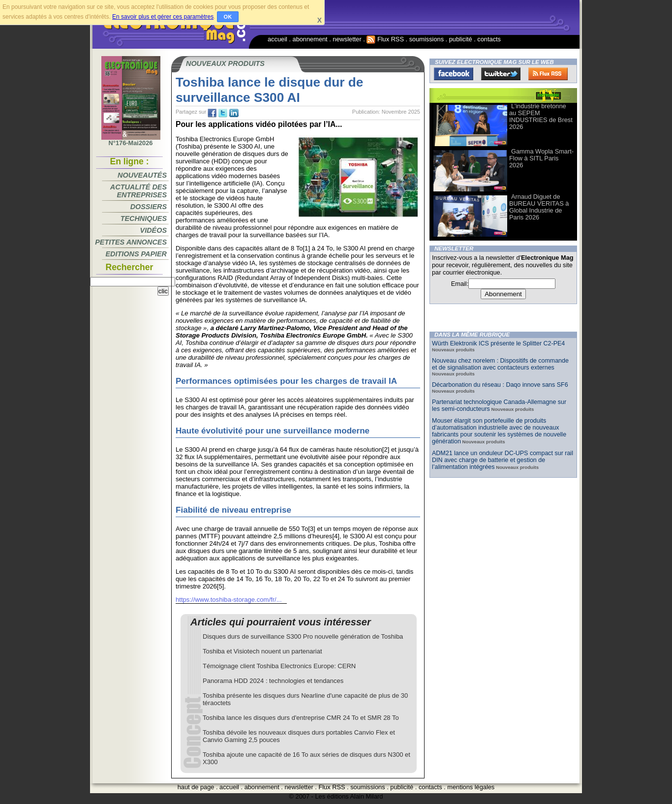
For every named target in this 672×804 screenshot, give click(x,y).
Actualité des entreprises (138, 191)
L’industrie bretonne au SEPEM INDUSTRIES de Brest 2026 (541, 116)
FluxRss (548, 74)
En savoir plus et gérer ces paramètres (163, 17)
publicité (461, 39)
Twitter (501, 74)
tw (223, 113)
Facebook (454, 74)
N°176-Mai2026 (131, 140)
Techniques (144, 218)
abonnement (310, 39)
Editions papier (136, 254)
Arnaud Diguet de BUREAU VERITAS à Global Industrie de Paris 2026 (539, 207)
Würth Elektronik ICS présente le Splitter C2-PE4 (498, 343)
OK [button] (228, 17)
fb (212, 113)
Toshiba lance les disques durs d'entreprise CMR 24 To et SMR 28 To (301, 718)
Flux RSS (385, 39)
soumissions (427, 39)
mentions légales (471, 787)
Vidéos (153, 230)
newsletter (347, 39)
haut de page (196, 787)
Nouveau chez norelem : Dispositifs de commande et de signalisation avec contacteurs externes (500, 364)
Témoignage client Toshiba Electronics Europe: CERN (279, 666)
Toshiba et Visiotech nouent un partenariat (262, 651)
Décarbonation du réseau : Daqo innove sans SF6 (500, 385)
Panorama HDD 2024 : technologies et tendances (273, 681)
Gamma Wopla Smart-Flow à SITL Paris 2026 (541, 158)
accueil (277, 39)
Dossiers (149, 207)
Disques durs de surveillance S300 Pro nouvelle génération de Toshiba (303, 636)
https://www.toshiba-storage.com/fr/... (229, 600)
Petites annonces (131, 242)
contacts (489, 39)
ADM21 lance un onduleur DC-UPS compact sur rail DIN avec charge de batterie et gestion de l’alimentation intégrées (503, 460)
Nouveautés (142, 175)
